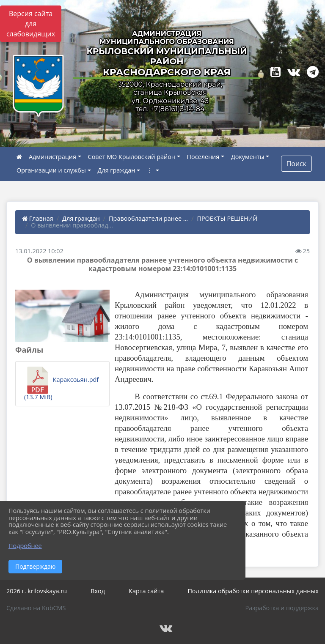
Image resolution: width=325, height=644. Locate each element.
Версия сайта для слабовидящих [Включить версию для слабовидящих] (31, 24)
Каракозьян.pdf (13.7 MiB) (61, 384)
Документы (248, 157)
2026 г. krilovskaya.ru (37, 591)
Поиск (296, 164)
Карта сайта (146, 591)
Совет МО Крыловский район (132, 157)
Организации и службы (51, 170)
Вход (98, 591)
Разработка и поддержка (282, 608)
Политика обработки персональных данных (253, 591)
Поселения (203, 157)
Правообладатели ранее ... (148, 218)
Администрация (52, 157)
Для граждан (117, 170)
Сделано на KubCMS (36, 608)
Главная (38, 218)
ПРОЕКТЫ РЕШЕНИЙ (227, 218)
